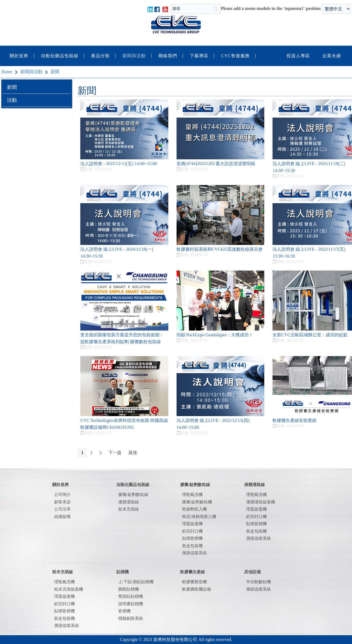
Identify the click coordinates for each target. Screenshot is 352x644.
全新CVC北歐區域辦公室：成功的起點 (310, 335)
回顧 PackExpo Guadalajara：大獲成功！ (215, 335)
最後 (133, 453)
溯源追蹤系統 (258, 538)
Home (7, 72)
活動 (12, 100)
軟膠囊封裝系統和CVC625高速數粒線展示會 (220, 249)
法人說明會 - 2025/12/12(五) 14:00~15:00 (119, 164)
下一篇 (115, 453)
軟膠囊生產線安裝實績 (295, 420)
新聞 (12, 87)
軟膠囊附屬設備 (196, 589)
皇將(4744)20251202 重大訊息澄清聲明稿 (216, 164)
